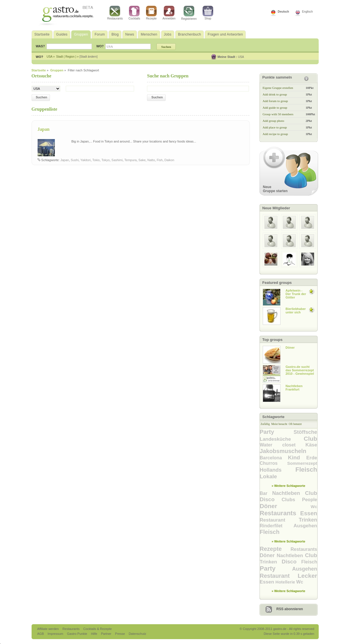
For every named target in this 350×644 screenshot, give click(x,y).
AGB (41, 634)
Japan (44, 129)
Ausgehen (305, 526)
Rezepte (151, 13)
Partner (107, 634)
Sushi (75, 160)
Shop (208, 13)
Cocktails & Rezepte (97, 629)
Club (311, 439)
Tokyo (106, 160)
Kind (297, 457)
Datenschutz (137, 634)
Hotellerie (286, 582)
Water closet (283, 445)
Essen (309, 513)
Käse (311, 445)
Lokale (268, 476)
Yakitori (86, 160)
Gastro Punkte (77, 634)
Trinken (308, 520)
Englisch (308, 12)
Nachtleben (289, 493)
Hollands (278, 470)
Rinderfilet (277, 526)
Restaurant (279, 520)
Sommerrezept (302, 463)
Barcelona (274, 458)
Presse (120, 634)
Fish (160, 160)
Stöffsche (305, 432)
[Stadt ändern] (89, 57)
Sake (142, 160)
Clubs (292, 500)
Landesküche (282, 439)
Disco (271, 499)
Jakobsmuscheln (283, 451)
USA (241, 57)
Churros (274, 463)
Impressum (56, 634)
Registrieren (189, 13)
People (310, 500)
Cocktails (134, 13)
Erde (312, 458)
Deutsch (283, 12)
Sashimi (117, 160)
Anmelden (169, 13)
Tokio (96, 160)
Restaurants (115, 13)
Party (277, 432)
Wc (314, 507)
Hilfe (95, 634)
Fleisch (306, 470)
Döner (285, 506)
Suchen (42, 97)
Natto (151, 160)
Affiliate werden (49, 629)
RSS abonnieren (290, 609)
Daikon (169, 160)
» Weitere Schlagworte (288, 486)
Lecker (308, 576)
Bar (266, 493)
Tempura (130, 160)
